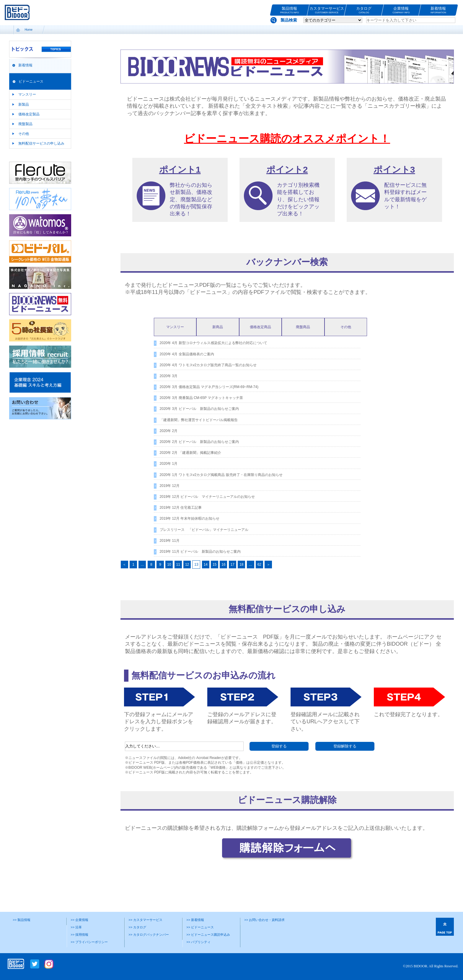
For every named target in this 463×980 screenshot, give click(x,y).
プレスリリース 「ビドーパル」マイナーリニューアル (204, 530)
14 (206, 565)
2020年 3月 (169, 376)
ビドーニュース (31, 81)
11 (178, 565)
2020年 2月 (169, 431)
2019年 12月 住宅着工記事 (181, 508)
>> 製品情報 (22, 920)
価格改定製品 (29, 114)
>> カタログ (137, 927)
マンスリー (27, 94)
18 (241, 565)
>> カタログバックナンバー (149, 935)
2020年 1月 (169, 464)
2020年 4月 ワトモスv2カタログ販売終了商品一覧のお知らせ (208, 365)
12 (187, 565)
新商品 (218, 327)
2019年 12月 (170, 486)
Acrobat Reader (209, 758)
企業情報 (401, 10)
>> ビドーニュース (200, 927)
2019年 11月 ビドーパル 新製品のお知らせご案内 (200, 552)
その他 (24, 134)
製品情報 (290, 10)
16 (223, 565)
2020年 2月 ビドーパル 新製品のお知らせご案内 (199, 442)
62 (259, 565)
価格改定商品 (260, 327)
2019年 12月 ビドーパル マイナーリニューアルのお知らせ (207, 497)
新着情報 (438, 10)
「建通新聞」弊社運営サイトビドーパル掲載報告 (199, 420)
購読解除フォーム (258, 828)
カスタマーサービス (327, 10)
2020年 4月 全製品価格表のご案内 (187, 354)
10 (169, 565)
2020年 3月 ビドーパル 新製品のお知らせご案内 (199, 409)
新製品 (24, 104)
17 (233, 565)
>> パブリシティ (198, 942)
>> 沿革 (76, 927)
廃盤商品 (303, 327)
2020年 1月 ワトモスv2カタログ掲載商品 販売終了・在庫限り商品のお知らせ (221, 475)
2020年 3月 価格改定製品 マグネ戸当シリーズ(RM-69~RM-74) (209, 387)
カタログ (364, 10)
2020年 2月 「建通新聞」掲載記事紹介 (190, 453)
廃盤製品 (25, 124)
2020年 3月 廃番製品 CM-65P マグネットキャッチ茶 (202, 398)
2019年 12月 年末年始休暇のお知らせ (190, 518)
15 (215, 565)
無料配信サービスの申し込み (41, 143)
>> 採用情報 (79, 935)
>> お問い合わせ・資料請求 (264, 920)
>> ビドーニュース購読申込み (208, 935)
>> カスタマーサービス (145, 920)
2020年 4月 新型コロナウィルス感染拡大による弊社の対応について (213, 343)
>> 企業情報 (79, 920)
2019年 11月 (170, 541)
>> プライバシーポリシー (89, 942)
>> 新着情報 (195, 920)
